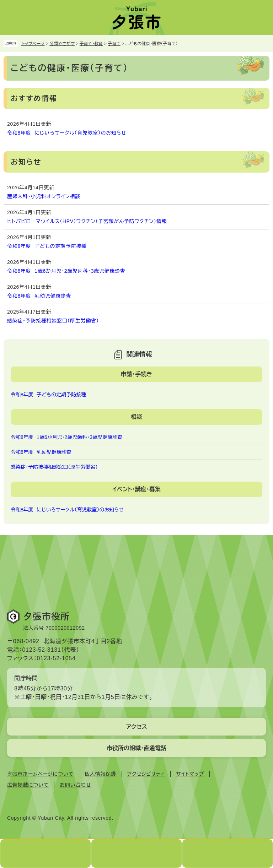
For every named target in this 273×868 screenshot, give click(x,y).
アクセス (136, 727)
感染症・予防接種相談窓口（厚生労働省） (53, 321)
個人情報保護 (100, 774)
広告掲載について (28, 785)
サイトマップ (190, 774)
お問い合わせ (75, 785)
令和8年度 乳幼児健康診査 (39, 296)
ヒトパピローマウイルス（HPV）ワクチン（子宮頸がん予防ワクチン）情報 (87, 221)
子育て (114, 44)
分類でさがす (62, 44)
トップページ (33, 44)
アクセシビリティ (146, 774)
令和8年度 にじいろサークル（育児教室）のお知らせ (67, 133)
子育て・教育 (91, 44)
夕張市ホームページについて (40, 774)
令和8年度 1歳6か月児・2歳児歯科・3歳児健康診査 (66, 271)
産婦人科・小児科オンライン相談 (44, 196)
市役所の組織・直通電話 (136, 748)
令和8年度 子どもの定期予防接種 (47, 246)
